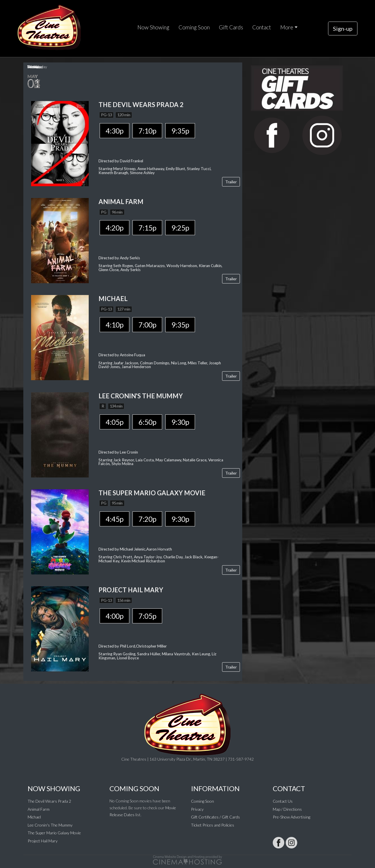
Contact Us (283, 801)
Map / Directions (287, 809)
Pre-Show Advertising (291, 817)
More (287, 27)
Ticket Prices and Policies (213, 825)
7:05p (147, 616)
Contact (262, 27)
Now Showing (153, 27)
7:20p (147, 519)
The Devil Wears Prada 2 (49, 801)
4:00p (114, 616)
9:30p (180, 422)
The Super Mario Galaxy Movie (54, 833)
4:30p (114, 131)
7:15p (147, 228)
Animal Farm (39, 809)
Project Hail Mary (43, 841)
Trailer (231, 182)
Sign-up (343, 28)
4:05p (114, 422)
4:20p (114, 228)
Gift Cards (231, 27)
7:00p (147, 325)
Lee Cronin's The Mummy (50, 825)
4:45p (114, 519)
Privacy (197, 809)
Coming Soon (194, 27)
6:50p (147, 422)
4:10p (114, 325)
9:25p (180, 228)
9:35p (180, 131)
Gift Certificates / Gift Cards (215, 817)
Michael (34, 817)
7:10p (147, 131)
